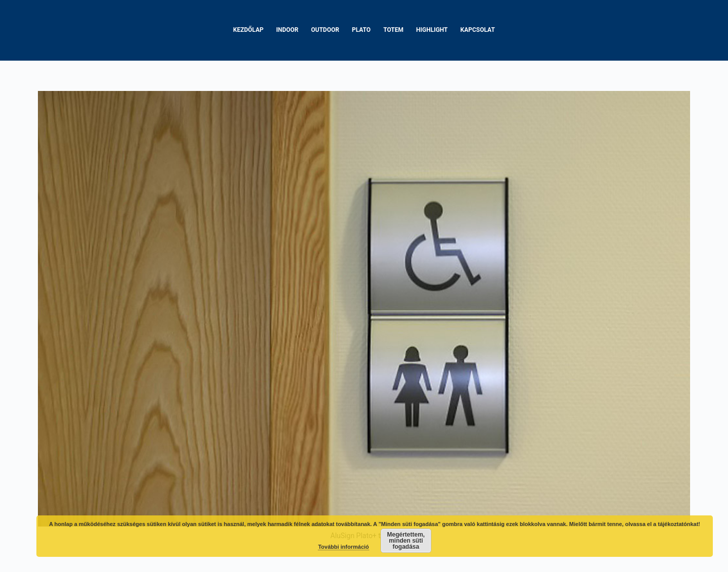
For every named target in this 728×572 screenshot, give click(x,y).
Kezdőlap (248, 30)
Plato (361, 30)
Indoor (287, 30)
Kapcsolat (478, 30)
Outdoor (325, 30)
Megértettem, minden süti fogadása (406, 541)
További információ (344, 547)
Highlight (432, 30)
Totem (393, 30)
